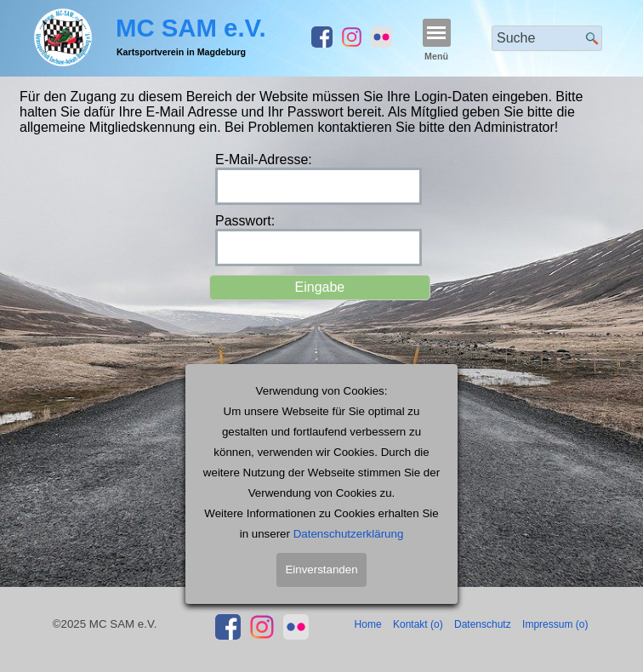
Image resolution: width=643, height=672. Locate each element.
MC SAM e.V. (191, 28)
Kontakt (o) (418, 624)
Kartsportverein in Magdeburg (181, 52)
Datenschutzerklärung (349, 545)
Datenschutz (483, 624)
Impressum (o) (555, 624)
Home (368, 624)
